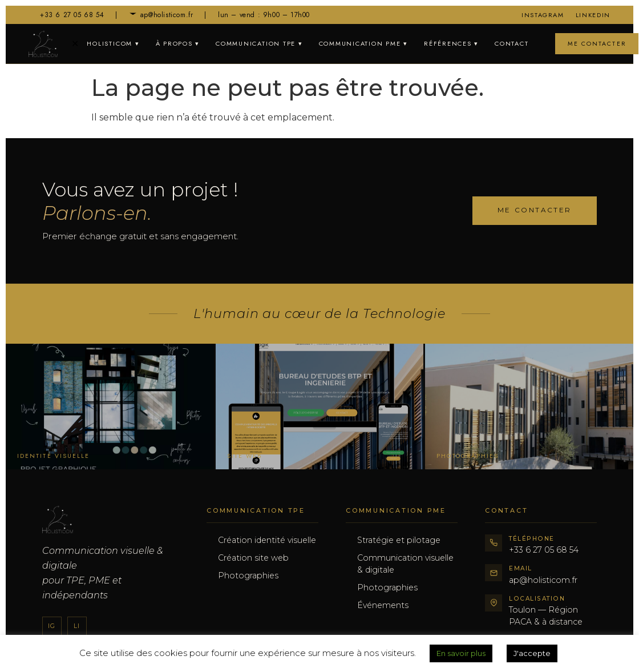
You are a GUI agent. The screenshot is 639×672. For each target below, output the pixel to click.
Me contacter (597, 44)
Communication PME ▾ (363, 43)
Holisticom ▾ (113, 43)
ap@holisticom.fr (161, 15)
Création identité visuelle (267, 540)
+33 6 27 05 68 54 (66, 15)
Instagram (543, 15)
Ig (52, 626)
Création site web (253, 558)
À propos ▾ (178, 43)
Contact (511, 43)
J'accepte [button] (532, 653)
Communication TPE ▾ (259, 43)
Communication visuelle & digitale (405, 564)
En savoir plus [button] (461, 653)
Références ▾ (451, 43)
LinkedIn (593, 15)
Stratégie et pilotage (399, 540)
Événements (383, 605)
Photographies (248, 576)
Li (77, 626)
